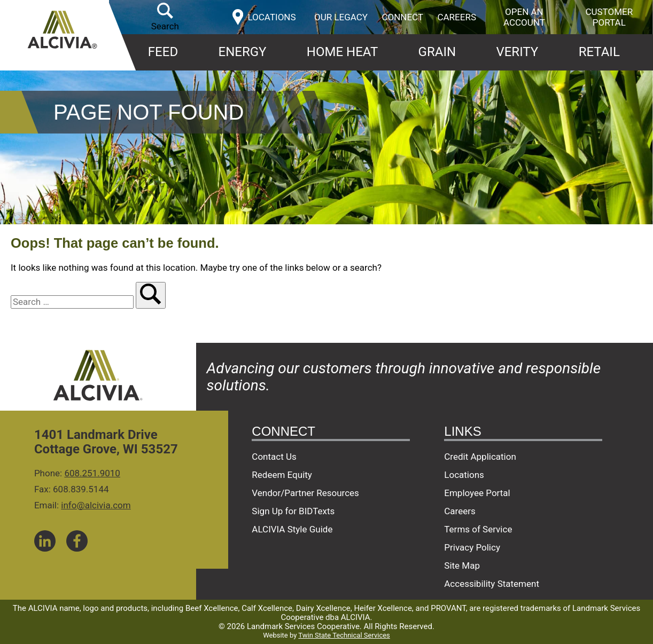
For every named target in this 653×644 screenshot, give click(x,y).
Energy (243, 52)
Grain (437, 52)
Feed (163, 52)
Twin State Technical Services (344, 635)
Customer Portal (609, 17)
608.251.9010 (92, 473)
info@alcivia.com (96, 505)
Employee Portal (477, 493)
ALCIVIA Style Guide (292, 529)
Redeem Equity (282, 475)
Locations (464, 475)
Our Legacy (341, 17)
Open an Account (524, 17)
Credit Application (480, 457)
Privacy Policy (472, 547)
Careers (457, 17)
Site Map (462, 566)
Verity (517, 52)
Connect (402, 17)
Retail (599, 52)
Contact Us (274, 457)
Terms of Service (478, 529)
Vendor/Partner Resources (305, 493)
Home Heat (342, 52)
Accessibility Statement (492, 584)
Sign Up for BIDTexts (293, 511)
